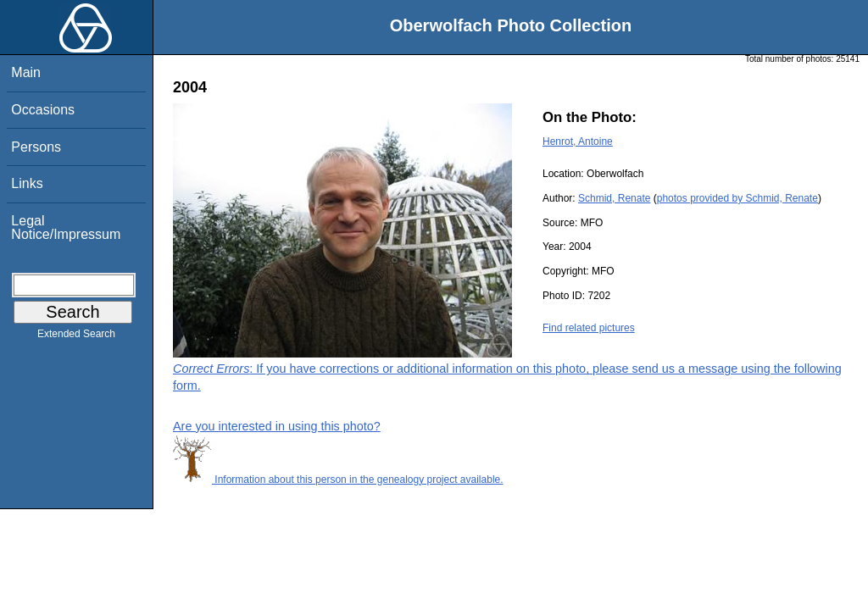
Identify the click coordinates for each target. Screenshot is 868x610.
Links (27, 183)
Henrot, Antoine (578, 141)
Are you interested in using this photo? (277, 426)
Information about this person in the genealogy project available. (338, 480)
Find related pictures (589, 328)
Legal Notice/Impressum (66, 227)
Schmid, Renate (614, 198)
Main (26, 72)
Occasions (43, 110)
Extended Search (76, 337)
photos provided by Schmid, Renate (737, 198)
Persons (36, 147)
